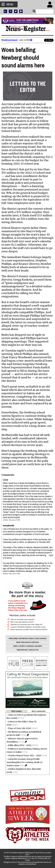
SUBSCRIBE (13, 639)
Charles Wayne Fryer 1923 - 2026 (24, 756)
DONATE (43, 639)
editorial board (11, 40)
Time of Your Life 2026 (19, 728)
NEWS (15, 646)
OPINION (30, 646)
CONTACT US (33, 650)
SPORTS (22, 646)
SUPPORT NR (22, 650)
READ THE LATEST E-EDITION (28, 642)
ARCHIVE (38, 646)
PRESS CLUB (34, 639)
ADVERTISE (23, 639)
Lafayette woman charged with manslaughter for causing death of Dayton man (24, 762)
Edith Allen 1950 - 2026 (20, 745)
